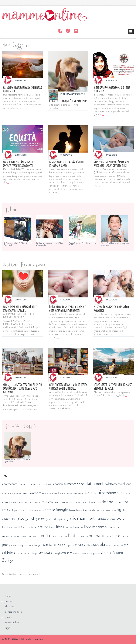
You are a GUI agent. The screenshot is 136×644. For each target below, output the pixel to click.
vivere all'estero (112, 553)
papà (108, 536)
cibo (4, 502)
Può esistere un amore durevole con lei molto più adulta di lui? (23, 89)
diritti (91, 502)
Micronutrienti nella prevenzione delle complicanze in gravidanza (20, 309)
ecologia (13, 510)
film (13, 519)
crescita (68, 502)
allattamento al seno (119, 484)
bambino (109, 493)
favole (72, 510)
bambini (93, 492)
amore (37, 493)
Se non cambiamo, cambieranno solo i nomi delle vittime (112, 89)
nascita (64, 536)
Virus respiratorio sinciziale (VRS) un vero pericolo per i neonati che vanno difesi (111, 164)
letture (42, 527)
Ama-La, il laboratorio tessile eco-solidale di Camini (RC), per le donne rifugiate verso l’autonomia (22, 388)
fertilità (80, 510)
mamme (113, 527)
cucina (77, 502)
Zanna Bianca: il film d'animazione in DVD (83, 244)
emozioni (39, 510)
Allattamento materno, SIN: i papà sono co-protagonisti (112, 309)
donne (118, 502)
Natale (74, 535)
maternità (33, 536)
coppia (28, 502)
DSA (126, 502)
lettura (32, 527)
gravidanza (75, 518)
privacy (9, 617)
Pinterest (68, 31)
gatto (20, 518)
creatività (58, 502)
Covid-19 (47, 502)
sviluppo (34, 553)
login (8, 628)
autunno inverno (76, 493)
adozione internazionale (40, 484)
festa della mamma (94, 510)
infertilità (93, 518)
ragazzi (39, 545)
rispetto (70, 545)
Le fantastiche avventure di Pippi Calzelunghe (50, 244)
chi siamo (10, 606)
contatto (10, 601)
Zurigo (8, 560)
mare (24, 536)
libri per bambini (73, 527)
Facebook (60, 31)
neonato (96, 535)
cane (121, 493)
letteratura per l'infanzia (15, 527)
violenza (77, 553)
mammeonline (11, 536)
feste (108, 510)
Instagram (76, 31)
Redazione (22, 80)
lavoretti (111, 519)
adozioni (58, 484)
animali (46, 493)
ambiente (16, 493)
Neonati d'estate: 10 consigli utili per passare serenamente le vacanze (113, 387)
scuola (99, 544)
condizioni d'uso (13, 612)
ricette (54, 545)
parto (116, 536)
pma (5, 545)
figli (120, 510)
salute (79, 545)
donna (107, 501)
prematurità (15, 545)
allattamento (95, 483)
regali (46, 545)
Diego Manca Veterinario (74, 94)
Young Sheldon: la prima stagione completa (115, 244)
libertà (52, 527)
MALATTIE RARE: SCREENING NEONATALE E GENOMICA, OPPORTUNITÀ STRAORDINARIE (19, 164)
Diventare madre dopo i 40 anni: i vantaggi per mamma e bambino (66, 164)
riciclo (61, 545)
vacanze (67, 553)
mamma (99, 527)
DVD (5, 510)
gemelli (30, 518)
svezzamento (22, 553)
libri (59, 527)
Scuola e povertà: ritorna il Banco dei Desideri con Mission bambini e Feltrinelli (68, 387)
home (8, 596)
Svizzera (45, 552)
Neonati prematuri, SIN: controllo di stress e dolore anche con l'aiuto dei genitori (67, 309)
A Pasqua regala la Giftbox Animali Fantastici (18, 244)
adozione (23, 484)
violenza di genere (91, 553)
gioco (62, 519)
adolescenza (10, 484)
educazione (26, 510)
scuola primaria (114, 545)
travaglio (57, 553)
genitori (41, 518)
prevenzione (28, 545)
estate (50, 510)
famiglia (62, 510)
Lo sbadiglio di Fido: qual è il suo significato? (67, 101)
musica (55, 536)
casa (127, 493)
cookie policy (12, 622)
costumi (37, 502)
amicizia (27, 493)
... (20, 108)
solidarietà (8, 553)
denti (85, 502)
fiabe (113, 510)
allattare (7, 493)
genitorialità (52, 519)
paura (124, 536)
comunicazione (15, 502)
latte (104, 519)
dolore (98, 502)
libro (88, 527)
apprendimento (58, 493)
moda (45, 535)
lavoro (120, 518)
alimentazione (74, 484)
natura (85, 536)
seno (125, 545)
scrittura (88, 545)
